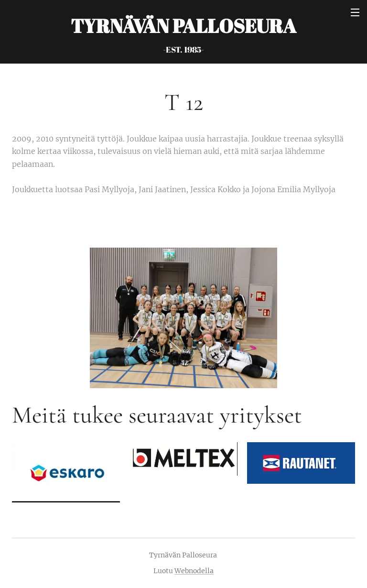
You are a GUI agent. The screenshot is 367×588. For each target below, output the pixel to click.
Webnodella (194, 571)
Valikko (355, 12)
